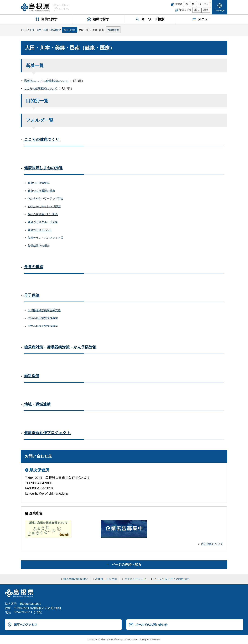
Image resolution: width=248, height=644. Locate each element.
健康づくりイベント (40, 230)
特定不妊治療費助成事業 (43, 318)
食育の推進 (34, 267)
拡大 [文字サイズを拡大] (197, 10)
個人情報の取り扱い (76, 579)
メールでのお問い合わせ (151, 625)
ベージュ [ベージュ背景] (203, 4)
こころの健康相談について (41, 88)
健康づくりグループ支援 (43, 222)
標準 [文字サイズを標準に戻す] (206, 10)
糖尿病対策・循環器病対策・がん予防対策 (60, 347)
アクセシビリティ (135, 579)
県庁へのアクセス (26, 625)
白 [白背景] (187, 4)
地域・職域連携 (37, 404)
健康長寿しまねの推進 (43, 168)
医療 (46, 30)
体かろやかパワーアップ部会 (45, 198)
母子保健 (32, 295)
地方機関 (55, 30)
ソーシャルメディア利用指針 (171, 579)
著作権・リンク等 (106, 579)
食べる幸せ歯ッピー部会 (43, 214)
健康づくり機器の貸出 (41, 191)
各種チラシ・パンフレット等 (45, 238)
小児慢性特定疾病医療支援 (44, 310)
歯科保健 (32, 376)
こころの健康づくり (42, 139)
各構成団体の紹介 (39, 246)
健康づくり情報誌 (39, 183)
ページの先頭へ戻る (126, 564)
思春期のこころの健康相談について (46, 81)
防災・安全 (36, 30)
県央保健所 (113, 30)
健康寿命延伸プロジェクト (47, 433)
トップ (24, 30)
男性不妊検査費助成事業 (43, 326)
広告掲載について (212, 544)
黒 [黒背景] (193, 4)
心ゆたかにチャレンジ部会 (44, 206)
